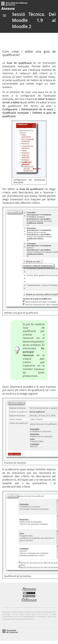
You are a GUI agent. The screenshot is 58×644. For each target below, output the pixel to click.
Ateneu (8, 9)
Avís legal (6, 612)
